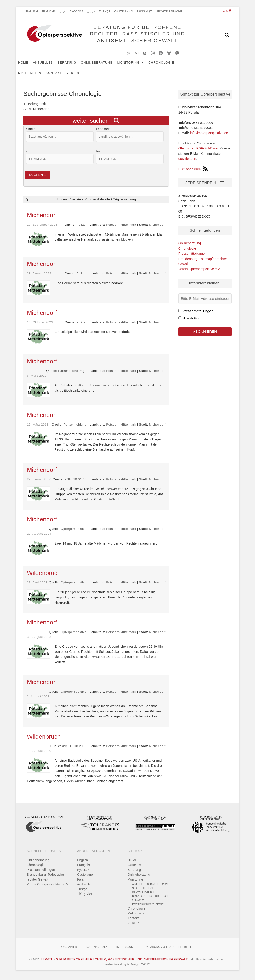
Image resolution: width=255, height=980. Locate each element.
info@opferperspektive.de (209, 135)
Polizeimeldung (75, 427)
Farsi (81, 882)
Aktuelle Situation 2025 (150, 887)
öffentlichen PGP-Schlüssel (198, 151)
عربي (63, 12)
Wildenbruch (44, 576)
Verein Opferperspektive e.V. (199, 271)
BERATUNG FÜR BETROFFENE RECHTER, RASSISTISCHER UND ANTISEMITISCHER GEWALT (136, 35)
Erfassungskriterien (149, 907)
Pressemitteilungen (193, 256)
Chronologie (169, 65)
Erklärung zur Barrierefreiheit (169, 950)
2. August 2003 (38, 699)
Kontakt (34, 75)
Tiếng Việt (144, 12)
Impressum (125, 950)
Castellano (123, 12)
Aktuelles (51, 65)
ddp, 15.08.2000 (74, 749)
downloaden (187, 161)
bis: (99, 154)
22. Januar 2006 (39, 482)
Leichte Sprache (169, 12)
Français (49, 12)
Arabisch (84, 887)
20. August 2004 (39, 537)
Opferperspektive (74, 532)
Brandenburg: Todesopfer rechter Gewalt (45, 880)
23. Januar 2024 (39, 276)
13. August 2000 (39, 754)
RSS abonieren (193, 171)
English (32, 12)
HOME (31, 65)
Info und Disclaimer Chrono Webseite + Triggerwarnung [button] (80, 203)
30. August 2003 (39, 640)
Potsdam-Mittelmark (121, 228)
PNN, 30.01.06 (75, 482)
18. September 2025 (42, 228)
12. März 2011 (38, 427)
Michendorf (42, 218)
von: (29, 154)
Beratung (75, 65)
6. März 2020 (37, 379)
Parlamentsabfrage (72, 374)
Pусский (76, 12)
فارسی (91, 12)
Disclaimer (68, 950)
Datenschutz (97, 950)
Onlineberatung (104, 65)
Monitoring (136, 65)
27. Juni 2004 (37, 585)
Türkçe (105, 12)
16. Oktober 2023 (40, 325)
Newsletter (191, 320)
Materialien (198, 65)
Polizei (81, 228)
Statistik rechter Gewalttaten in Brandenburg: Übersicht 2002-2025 (152, 897)
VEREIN (53, 75)
